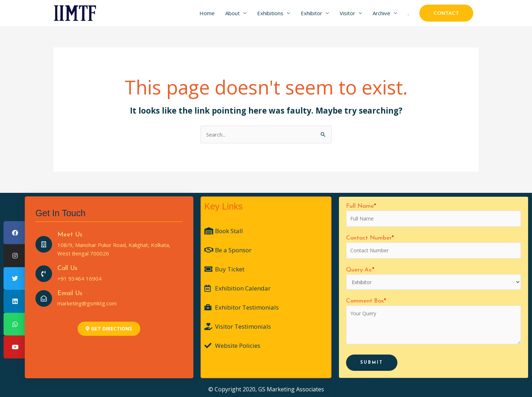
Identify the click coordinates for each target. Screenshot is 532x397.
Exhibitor (312, 13)
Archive (381, 13)
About (233, 13)
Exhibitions (270, 13)
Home (207, 13)
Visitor (347, 13)
